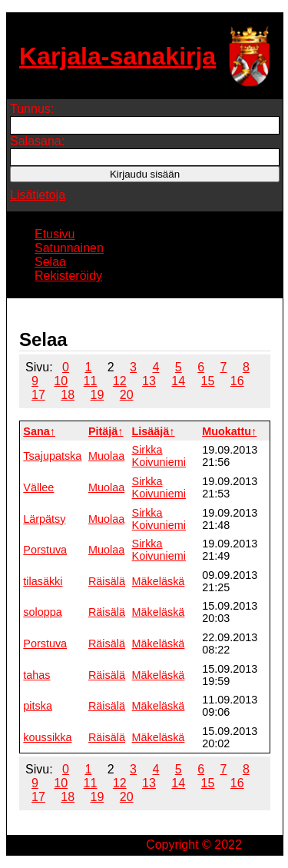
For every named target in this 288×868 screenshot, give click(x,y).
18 (68, 395)
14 (178, 381)
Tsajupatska (52, 456)
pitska (38, 706)
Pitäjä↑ (106, 431)
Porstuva (45, 550)
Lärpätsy (44, 519)
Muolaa (106, 456)
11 (91, 381)
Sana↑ (39, 431)
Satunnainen (69, 248)
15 (208, 381)
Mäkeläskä (159, 581)
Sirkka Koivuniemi (159, 456)
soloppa (42, 612)
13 (149, 381)
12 (120, 381)
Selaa (50, 262)
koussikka (47, 737)
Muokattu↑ (229, 431)
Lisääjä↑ (154, 431)
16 (237, 381)
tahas (36, 675)
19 (98, 395)
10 (61, 381)
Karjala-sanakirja (118, 56)
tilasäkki (43, 581)
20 (127, 395)
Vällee (38, 487)
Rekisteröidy (68, 276)
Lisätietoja (38, 195)
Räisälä (107, 581)
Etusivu (55, 234)
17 (38, 395)
